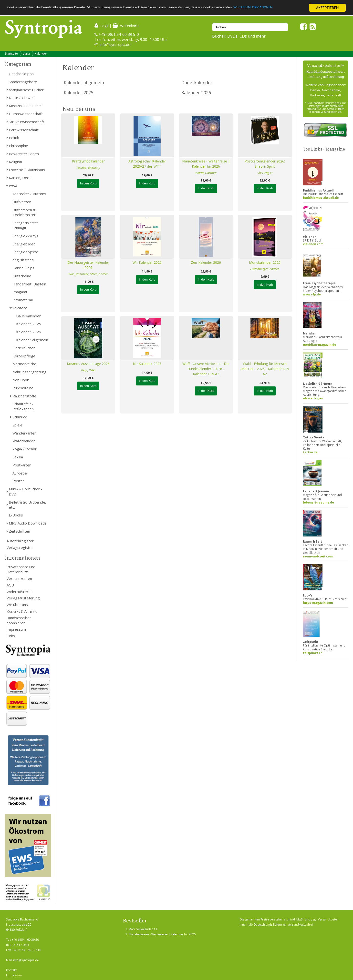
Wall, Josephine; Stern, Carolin (88, 274)
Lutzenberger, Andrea (265, 269)
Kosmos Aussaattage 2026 (88, 364)
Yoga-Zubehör (25, 449)
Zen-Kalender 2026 (206, 262)
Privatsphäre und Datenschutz (21, 569)
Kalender (41, 54)
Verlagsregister (20, 547)
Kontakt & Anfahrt (22, 611)
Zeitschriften (19, 531)
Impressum (16, 629)
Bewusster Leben (24, 154)
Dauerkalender (28, 316)
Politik (14, 138)
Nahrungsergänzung (29, 372)
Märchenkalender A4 (143, 929)
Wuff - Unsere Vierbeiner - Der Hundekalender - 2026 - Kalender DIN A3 (206, 369)
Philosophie (18, 146)
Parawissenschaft (24, 130)
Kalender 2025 (29, 324)
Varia (26, 54)
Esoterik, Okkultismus (27, 170)
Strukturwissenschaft (26, 122)
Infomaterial (23, 300)
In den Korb (88, 183)
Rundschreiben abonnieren (19, 620)
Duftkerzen (22, 202)
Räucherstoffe (24, 396)
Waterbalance (24, 441)
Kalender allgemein (32, 340)
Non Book (21, 380)
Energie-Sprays (25, 236)
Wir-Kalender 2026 (147, 262)
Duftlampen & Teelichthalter (24, 212)
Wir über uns (17, 605)
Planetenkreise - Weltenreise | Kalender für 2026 (206, 164)
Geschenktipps (21, 74)
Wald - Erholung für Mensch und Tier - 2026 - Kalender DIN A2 (265, 369)
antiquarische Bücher (26, 90)
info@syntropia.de (115, 44)
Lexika (18, 457)
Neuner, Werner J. (88, 168)
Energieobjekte (25, 252)
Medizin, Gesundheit (26, 106)
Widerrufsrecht (19, 592)
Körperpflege (24, 356)
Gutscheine (22, 276)
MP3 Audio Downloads (28, 523)
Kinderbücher (24, 348)
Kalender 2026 (29, 332)
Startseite (11, 54)
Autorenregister (20, 541)
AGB (10, 585)
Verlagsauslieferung (23, 598)
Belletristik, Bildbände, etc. (27, 505)
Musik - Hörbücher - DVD (26, 491)
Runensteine (23, 388)
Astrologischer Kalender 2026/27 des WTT (147, 164)
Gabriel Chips (23, 268)
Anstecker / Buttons (29, 194)
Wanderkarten (24, 433)
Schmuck (20, 417)
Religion (15, 162)
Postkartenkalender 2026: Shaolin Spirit (265, 164)
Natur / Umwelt (22, 98)
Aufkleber (20, 473)
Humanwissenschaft (26, 114)
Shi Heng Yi (265, 173)
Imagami (20, 292)
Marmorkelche (24, 364)
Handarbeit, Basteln (29, 284)
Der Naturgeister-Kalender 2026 (88, 265)
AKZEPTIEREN (327, 8)
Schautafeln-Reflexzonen (23, 406)
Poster (18, 481)
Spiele (17, 425)
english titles (23, 260)
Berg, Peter (88, 370)
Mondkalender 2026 (265, 262)
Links (11, 636)
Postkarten (22, 465)
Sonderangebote (23, 82)
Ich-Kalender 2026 (147, 364)
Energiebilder (24, 244)
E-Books (16, 515)
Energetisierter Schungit (25, 225)
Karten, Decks (21, 178)
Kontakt (11, 970)
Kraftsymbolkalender (88, 161)
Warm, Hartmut (206, 173)
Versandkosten (19, 578)
